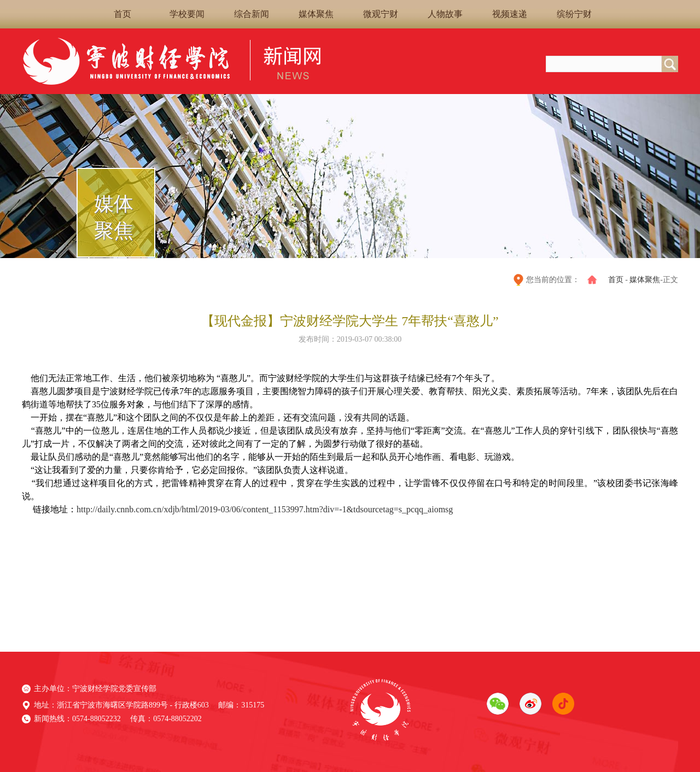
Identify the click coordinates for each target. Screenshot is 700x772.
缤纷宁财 (574, 14)
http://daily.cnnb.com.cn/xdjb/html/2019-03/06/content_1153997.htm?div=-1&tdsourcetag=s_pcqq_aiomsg (265, 509)
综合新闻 (252, 14)
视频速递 (510, 14)
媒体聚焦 (316, 14)
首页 (122, 14)
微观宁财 (381, 14)
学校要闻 (187, 14)
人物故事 (445, 14)
